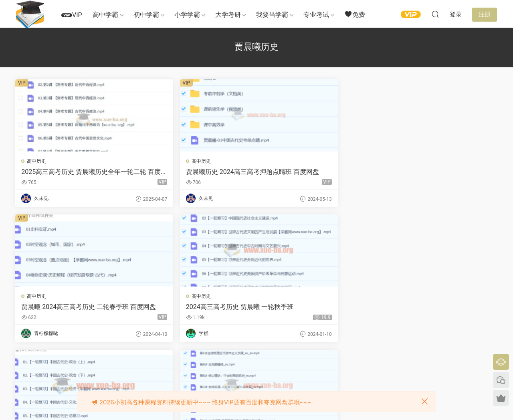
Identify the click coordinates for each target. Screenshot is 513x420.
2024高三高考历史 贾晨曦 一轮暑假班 (73, 308)
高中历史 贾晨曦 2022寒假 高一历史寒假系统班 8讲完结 (192, 308)
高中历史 (37, 161)
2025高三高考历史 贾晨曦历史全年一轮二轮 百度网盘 (72, 172)
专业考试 (316, 15)
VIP (72, 15)
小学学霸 (187, 15)
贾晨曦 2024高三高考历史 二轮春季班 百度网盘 (317, 172)
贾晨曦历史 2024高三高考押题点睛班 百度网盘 (194, 172)
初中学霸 (146, 15)
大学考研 (228, 15)
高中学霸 (105, 15)
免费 (355, 14)
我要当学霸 (272, 15)
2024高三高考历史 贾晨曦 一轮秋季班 (439, 172)
